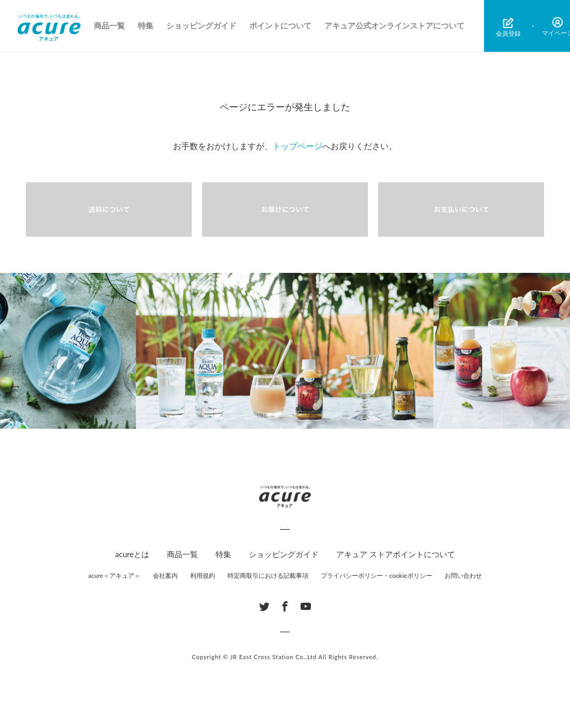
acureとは (132, 554)
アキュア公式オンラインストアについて (394, 26)
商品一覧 (109, 26)
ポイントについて (280, 26)
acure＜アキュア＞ (114, 576)
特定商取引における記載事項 (268, 576)
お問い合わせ (463, 576)
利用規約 (203, 576)
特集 (146, 26)
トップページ (297, 146)
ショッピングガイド (201, 26)
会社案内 (165, 576)
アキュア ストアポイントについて (396, 554)
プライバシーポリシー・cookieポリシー (376, 576)
